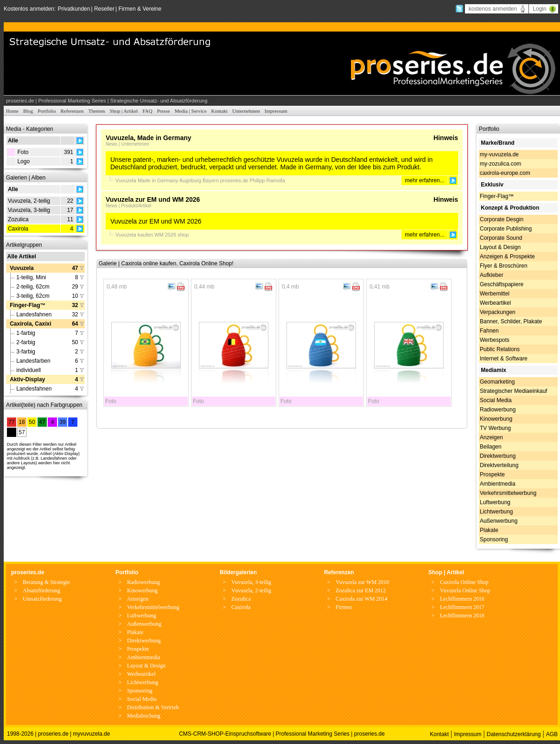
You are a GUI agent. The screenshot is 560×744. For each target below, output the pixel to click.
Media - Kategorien (29, 129)
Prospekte (492, 475)
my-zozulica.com (500, 164)
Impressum (276, 111)
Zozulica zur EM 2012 (361, 590)
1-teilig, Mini (31, 277)
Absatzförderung (41, 590)
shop (183, 235)
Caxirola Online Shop (464, 582)
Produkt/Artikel (136, 206)
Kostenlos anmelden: (30, 9)
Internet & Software (504, 359)
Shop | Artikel (124, 111)
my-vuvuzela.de (499, 154)
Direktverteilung (499, 465)
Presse (164, 111)
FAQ (147, 111)
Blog (28, 111)
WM (160, 235)
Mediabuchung (144, 716)
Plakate (489, 530)
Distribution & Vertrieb (153, 707)
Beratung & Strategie (46, 582)
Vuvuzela (22, 268)
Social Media (496, 400)
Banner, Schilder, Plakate (511, 321)
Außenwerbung (499, 521)
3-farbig (26, 352)
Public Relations (500, 349)
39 (62, 422)
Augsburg (191, 180)
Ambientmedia (498, 484)
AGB (552, 734)
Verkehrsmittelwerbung (508, 493)
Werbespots (495, 340)
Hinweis (446, 138)
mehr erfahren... (424, 180)
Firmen (344, 607)
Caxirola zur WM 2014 (361, 599)
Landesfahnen (34, 314)
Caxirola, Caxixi (30, 324)
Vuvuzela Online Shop (465, 590)
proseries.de (235, 180)
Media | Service (191, 111)
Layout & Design (500, 247)
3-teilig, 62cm (33, 296)
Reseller (104, 9)
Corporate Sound (501, 238)
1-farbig (26, 333)
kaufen (146, 235)
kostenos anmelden (493, 9)
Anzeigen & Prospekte (507, 257)
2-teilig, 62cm (33, 287)
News (111, 144)
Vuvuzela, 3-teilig (29, 210)
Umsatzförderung (42, 599)
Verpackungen (498, 312)
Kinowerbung (496, 419)
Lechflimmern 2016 (462, 599)
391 (69, 152)
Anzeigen (491, 437)
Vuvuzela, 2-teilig (29, 201)
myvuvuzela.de (91, 734)
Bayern (211, 180)
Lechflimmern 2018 (462, 616)
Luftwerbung (495, 502)
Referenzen (72, 111)
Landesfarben (33, 361)
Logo (23, 161)
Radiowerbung (498, 410)
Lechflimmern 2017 (462, 607)
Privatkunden (74, 9)
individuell (29, 370)
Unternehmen (246, 111)
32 (75, 305)
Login (539, 9)
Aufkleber (492, 275)
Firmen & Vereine (140, 9)
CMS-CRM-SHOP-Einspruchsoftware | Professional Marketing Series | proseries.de (282, 734)
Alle (13, 141)
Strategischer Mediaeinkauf (513, 391)
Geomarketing (497, 382)
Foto (23, 152)
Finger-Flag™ (28, 305)
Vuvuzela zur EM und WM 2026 (153, 199)
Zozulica (18, 219)
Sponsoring (494, 539)
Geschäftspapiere (502, 284)
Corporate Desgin (502, 219)
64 (75, 324)
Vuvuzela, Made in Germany (149, 138)
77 (11, 422)
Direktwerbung (498, 456)
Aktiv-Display (27, 379)
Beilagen (491, 447)
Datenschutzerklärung (514, 734)
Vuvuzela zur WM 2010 (362, 582)
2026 (172, 235)
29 (75, 287)
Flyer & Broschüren (504, 266)
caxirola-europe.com (505, 173)
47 (75, 268)
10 (75, 296)
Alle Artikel (22, 257)
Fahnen (489, 331)
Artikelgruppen (24, 245)
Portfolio (47, 111)
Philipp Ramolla (267, 180)
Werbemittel (495, 294)
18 (22, 422)
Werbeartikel (495, 303)
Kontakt (220, 111)
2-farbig (26, 342)
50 (75, 342)
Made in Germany (159, 180)
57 (22, 432)
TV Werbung (495, 428)
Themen (97, 111)
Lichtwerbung (496, 512)
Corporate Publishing (506, 229)
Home (12, 111)
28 (11, 432)
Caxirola (18, 229)
